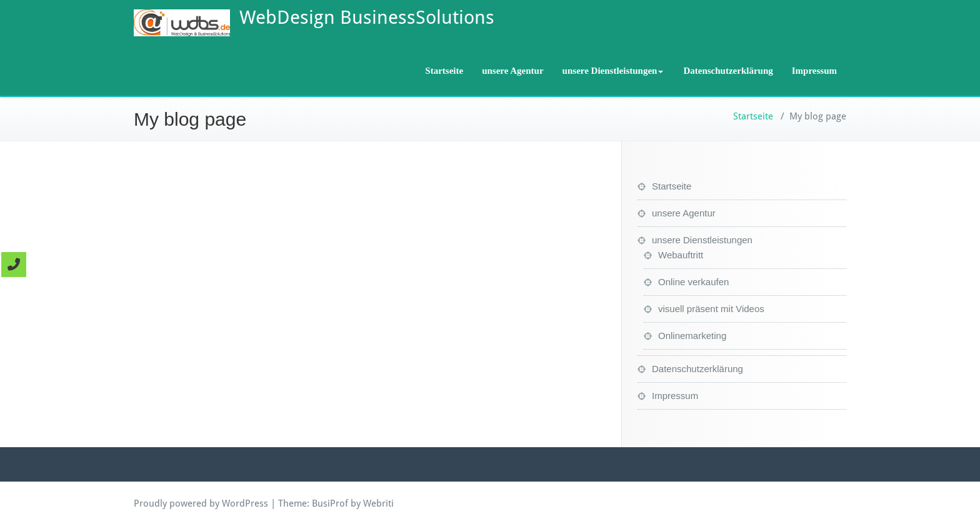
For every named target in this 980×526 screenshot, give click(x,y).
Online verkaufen (693, 282)
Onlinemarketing (692, 336)
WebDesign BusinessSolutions (367, 17)
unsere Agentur (512, 71)
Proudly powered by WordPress (201, 503)
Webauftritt (681, 255)
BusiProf (330, 503)
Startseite (444, 71)
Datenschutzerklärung (728, 71)
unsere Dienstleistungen (613, 71)
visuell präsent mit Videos (711, 309)
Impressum (814, 71)
